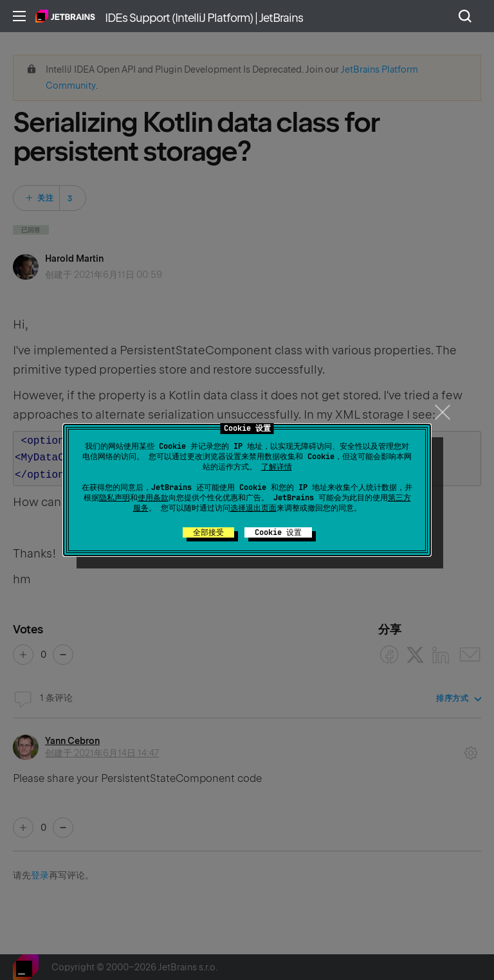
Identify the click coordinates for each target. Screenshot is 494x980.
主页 (65, 16)
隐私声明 (114, 498)
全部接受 (208, 532)
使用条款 (153, 498)
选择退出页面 (253, 508)
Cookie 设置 (278, 532)
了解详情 (277, 467)
